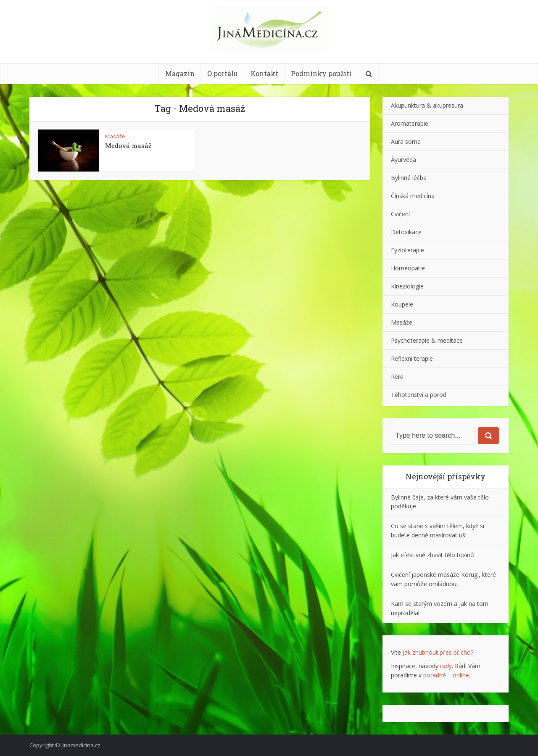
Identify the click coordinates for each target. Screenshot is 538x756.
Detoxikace (406, 232)
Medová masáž (128, 145)
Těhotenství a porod (419, 395)
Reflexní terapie (412, 358)
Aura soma (406, 141)
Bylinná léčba (409, 178)
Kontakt (264, 73)
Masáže (115, 136)
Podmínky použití (321, 73)
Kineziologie (407, 286)
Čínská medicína (413, 196)
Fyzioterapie (407, 250)
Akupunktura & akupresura (427, 105)
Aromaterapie (410, 123)
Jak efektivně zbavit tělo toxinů (433, 555)
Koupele (402, 304)
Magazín (180, 73)
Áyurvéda (403, 160)
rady (446, 666)
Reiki (397, 377)
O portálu (223, 73)
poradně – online (446, 675)
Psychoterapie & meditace (427, 340)
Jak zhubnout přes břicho (437, 652)
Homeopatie (408, 268)
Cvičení (400, 214)
